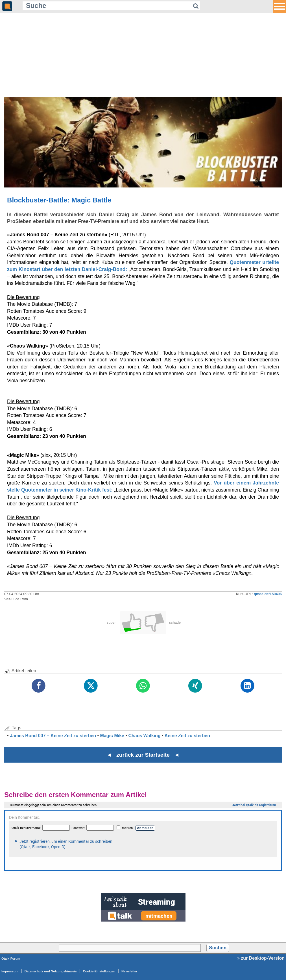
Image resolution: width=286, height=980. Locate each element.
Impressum (10, 971)
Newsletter (129, 971)
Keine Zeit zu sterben (187, 736)
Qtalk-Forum (11, 959)
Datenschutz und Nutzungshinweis (51, 971)
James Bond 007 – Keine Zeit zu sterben (53, 736)
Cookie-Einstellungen (99, 971)
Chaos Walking (144, 736)
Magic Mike (112, 736)
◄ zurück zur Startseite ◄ (143, 755)
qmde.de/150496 (268, 594)
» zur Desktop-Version (261, 958)
